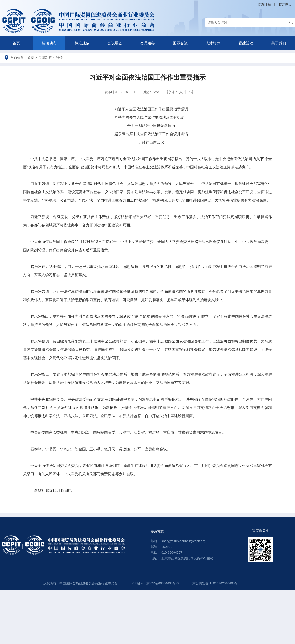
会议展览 (115, 43)
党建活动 (246, 43)
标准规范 (82, 43)
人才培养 (213, 43)
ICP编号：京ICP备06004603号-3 (155, 583)
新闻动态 (49, 43)
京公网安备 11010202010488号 (215, 583)
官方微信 (285, 4)
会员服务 (147, 43)
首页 (16, 43)
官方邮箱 (264, 4)
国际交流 (180, 43)
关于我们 (279, 43)
